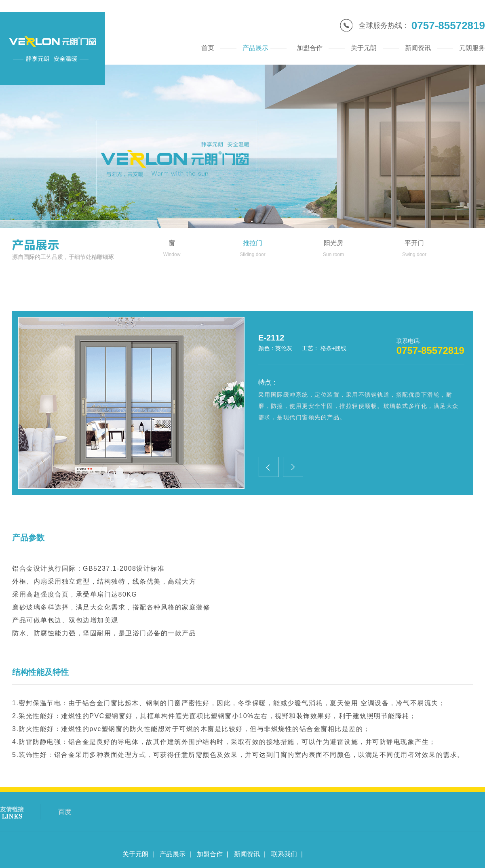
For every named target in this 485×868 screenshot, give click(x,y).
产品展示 (173, 854)
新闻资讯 (247, 854)
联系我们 (284, 854)
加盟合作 (210, 854)
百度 (65, 812)
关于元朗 (135, 854)
